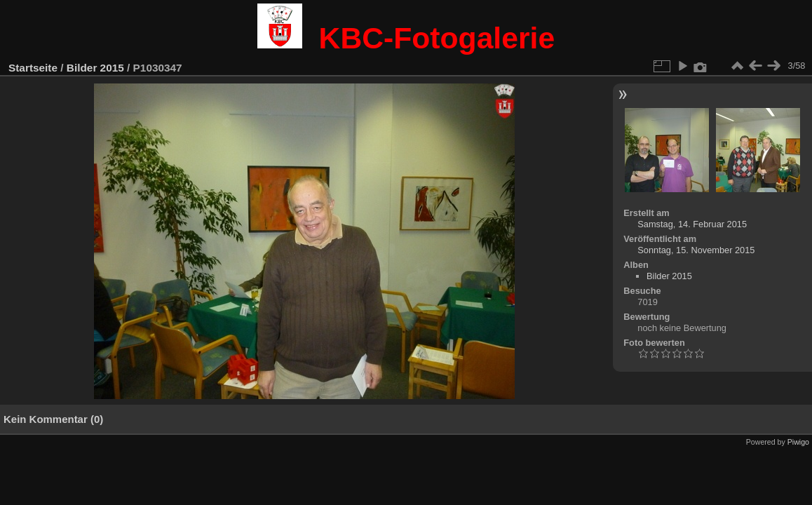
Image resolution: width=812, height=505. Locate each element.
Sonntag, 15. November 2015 (696, 250)
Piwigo (798, 442)
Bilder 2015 (95, 68)
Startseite (33, 68)
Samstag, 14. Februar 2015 (692, 224)
